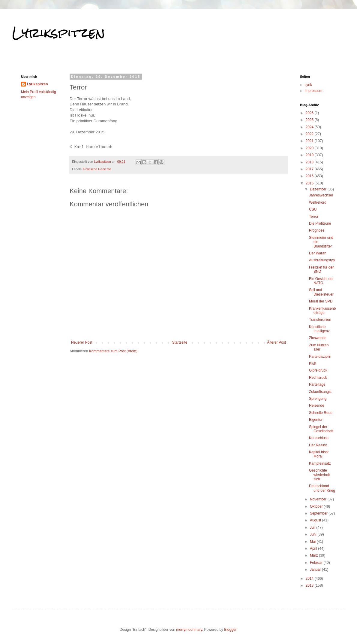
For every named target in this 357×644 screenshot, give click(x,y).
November (319, 499)
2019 (310, 155)
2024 (310, 127)
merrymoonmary (189, 630)
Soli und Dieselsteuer (321, 292)
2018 (310, 162)
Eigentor (316, 420)
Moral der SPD (321, 301)
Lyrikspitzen (58, 33)
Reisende (317, 406)
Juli (313, 527)
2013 (310, 585)
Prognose (317, 230)
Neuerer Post (82, 342)
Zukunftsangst (320, 392)
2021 (310, 141)
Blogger (230, 630)
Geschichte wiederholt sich (319, 475)
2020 (310, 148)
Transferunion (320, 320)
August (316, 520)
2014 (310, 579)
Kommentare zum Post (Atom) (113, 351)
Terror (314, 217)
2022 (310, 134)
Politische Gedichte (97, 169)
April (314, 548)
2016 (310, 176)
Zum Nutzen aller (319, 347)
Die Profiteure (320, 223)
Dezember (319, 189)
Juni (314, 534)
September (319, 513)
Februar (317, 563)
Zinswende (318, 338)
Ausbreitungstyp (322, 260)
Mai (313, 542)
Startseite (180, 342)
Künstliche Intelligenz (319, 329)
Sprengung (318, 399)
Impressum (313, 91)
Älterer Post (276, 342)
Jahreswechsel (321, 195)
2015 (310, 183)
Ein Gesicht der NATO (321, 281)
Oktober (317, 506)
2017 (310, 169)
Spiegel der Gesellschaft (321, 429)
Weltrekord (318, 202)
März (314, 555)
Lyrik (308, 85)
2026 (310, 113)
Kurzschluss (319, 438)
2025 (310, 120)
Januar (316, 570)
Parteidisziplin (320, 357)
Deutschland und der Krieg (322, 488)
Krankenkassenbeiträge (322, 311)
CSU (313, 209)
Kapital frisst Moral (319, 454)
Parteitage (317, 384)
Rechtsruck (318, 378)
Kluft (313, 363)
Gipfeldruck (318, 370)
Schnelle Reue (321, 413)
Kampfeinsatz (320, 463)
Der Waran (318, 253)
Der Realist (318, 445)
